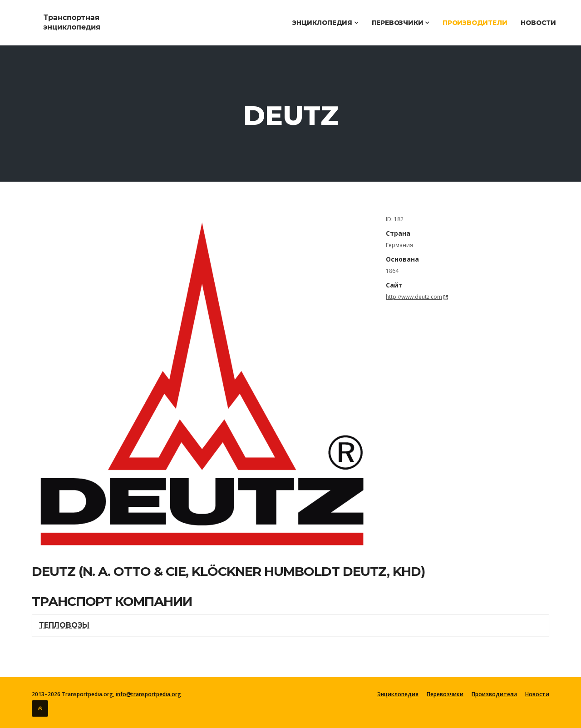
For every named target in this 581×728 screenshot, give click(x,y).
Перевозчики (400, 23)
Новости (538, 23)
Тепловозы (64, 625)
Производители (475, 23)
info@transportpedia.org (148, 694)
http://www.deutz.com (414, 297)
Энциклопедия (325, 23)
